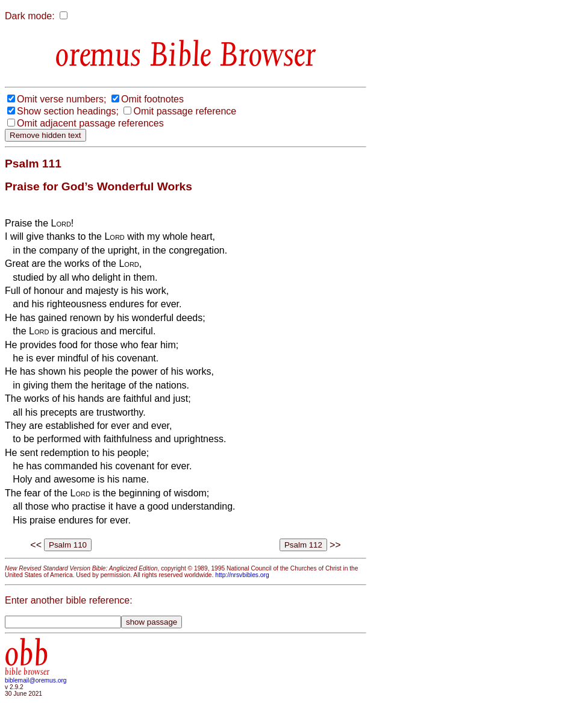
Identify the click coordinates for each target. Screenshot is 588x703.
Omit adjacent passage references (90, 123)
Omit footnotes (152, 99)
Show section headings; (68, 111)
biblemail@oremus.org (36, 680)
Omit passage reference (185, 111)
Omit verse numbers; (61, 99)
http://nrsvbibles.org (242, 575)
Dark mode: (30, 16)
